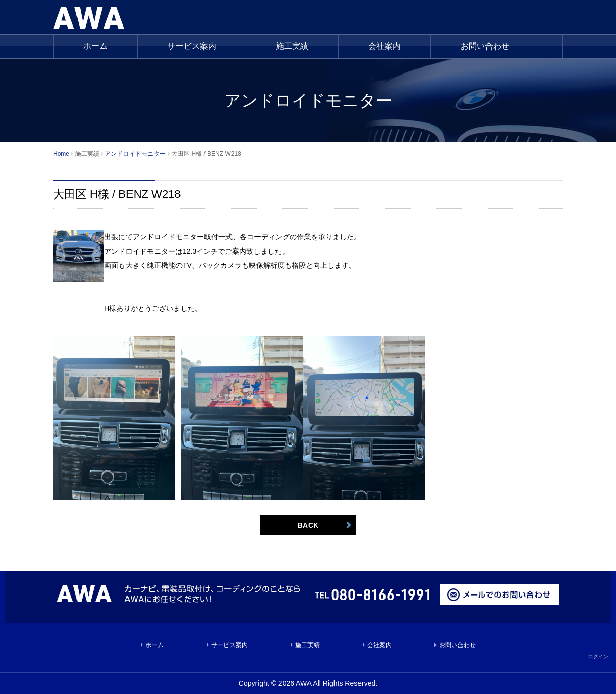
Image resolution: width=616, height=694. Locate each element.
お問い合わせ (485, 46)
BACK (308, 525)
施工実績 (307, 645)
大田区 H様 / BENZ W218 (117, 194)
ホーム (95, 46)
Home (61, 154)
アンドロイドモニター (135, 154)
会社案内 (384, 46)
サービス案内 (192, 46)
